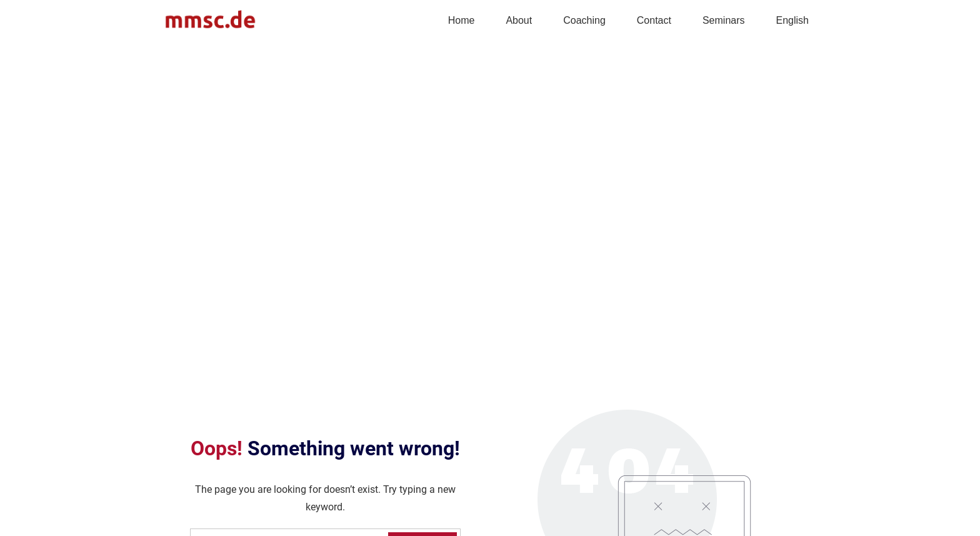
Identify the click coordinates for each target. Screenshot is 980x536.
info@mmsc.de (197, 488)
